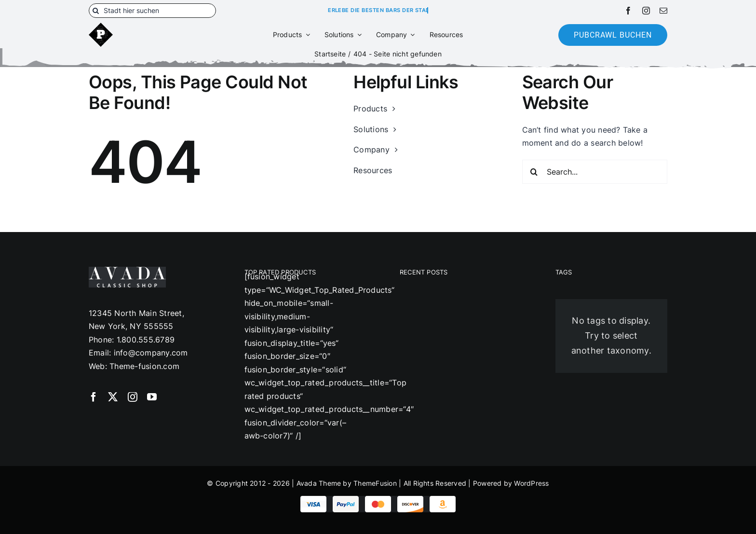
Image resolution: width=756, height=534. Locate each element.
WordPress (531, 483)
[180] (101, 27)
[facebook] (628, 11)
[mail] (663, 11)
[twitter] (113, 397)
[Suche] (96, 11)
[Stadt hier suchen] (152, 11)
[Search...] (595, 172)
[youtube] (152, 397)
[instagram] (646, 11)
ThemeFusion (375, 483)
